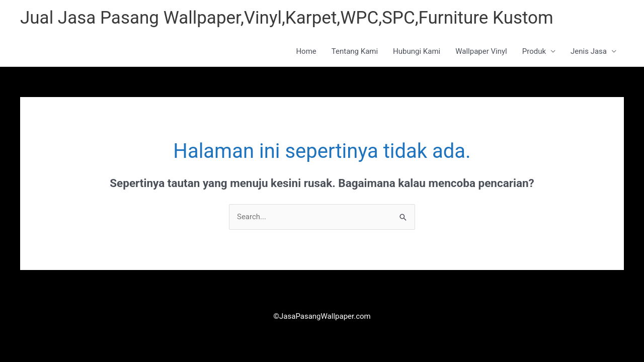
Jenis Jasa (589, 51)
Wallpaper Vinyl (481, 51)
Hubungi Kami (417, 51)
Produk (534, 51)
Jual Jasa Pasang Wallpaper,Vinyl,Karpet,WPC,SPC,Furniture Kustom (287, 18)
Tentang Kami (355, 51)
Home (306, 51)
